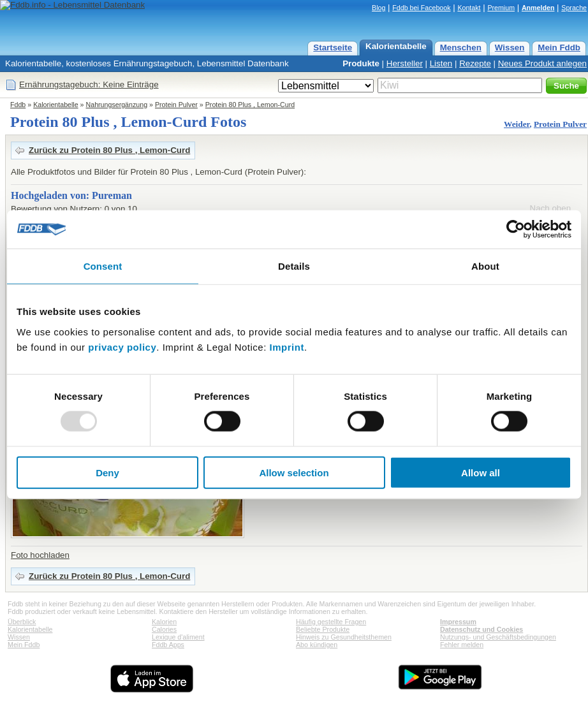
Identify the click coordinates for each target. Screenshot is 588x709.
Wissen (510, 48)
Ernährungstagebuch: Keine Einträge (89, 84)
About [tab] (485, 266)
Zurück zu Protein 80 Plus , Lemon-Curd (109, 150)
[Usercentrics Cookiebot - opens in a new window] (516, 230)
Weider (517, 124)
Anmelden (538, 8)
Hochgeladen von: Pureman (71, 195)
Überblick (22, 622)
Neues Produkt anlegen (542, 63)
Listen (441, 63)
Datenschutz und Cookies (481, 629)
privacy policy (122, 347)
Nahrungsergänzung (117, 105)
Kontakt (469, 8)
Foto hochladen (40, 555)
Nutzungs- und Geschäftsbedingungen (498, 637)
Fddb (18, 105)
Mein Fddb (559, 48)
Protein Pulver (176, 105)
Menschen (461, 48)
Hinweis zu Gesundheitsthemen (344, 637)
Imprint (287, 347)
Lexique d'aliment (178, 637)
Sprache (574, 8)
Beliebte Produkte (323, 629)
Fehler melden (462, 645)
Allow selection (294, 472)
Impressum (458, 622)
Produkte (361, 63)
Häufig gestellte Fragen (331, 622)
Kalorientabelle (396, 46)
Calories (164, 629)
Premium (501, 8)
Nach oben (550, 208)
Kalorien (164, 622)
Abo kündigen (317, 645)
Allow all (481, 472)
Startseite (333, 48)
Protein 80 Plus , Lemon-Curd (250, 105)
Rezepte (475, 63)
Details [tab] (294, 266)
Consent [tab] (103, 266)
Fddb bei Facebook (421, 8)
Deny (107, 472)
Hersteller (405, 63)
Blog (379, 8)
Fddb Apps (168, 645)
